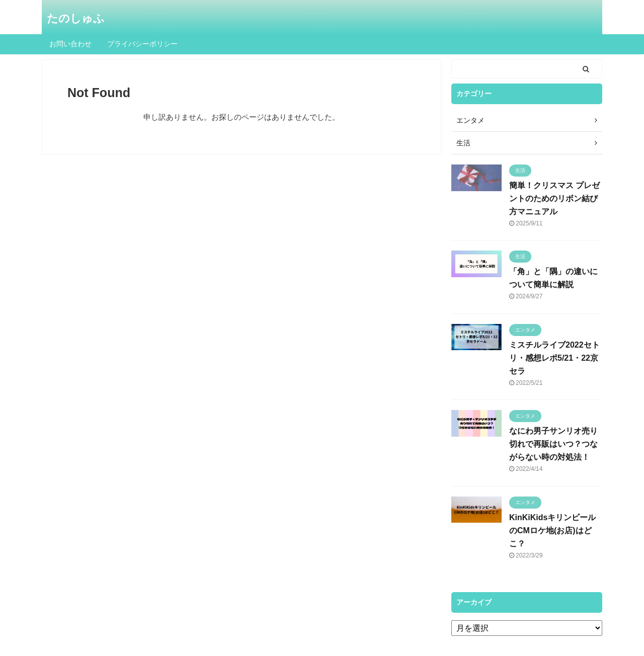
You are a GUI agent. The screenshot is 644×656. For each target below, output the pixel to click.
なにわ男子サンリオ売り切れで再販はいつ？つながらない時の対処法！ (553, 444)
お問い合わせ (70, 44)
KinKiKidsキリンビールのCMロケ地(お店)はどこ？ (552, 530)
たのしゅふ (76, 18)
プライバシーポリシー (142, 44)
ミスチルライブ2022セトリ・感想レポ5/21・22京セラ (554, 358)
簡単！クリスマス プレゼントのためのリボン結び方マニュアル (554, 198)
